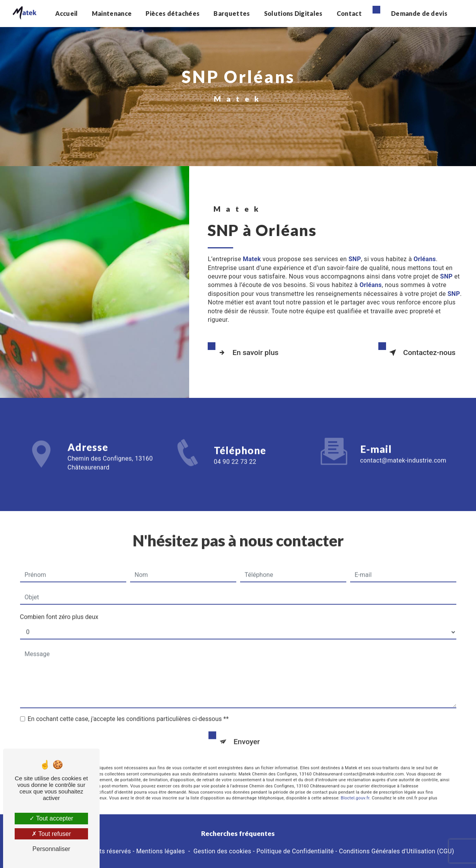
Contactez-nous (421, 353)
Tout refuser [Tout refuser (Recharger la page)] (51, 834)
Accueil (66, 13)
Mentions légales (161, 851)
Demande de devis (419, 13)
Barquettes (232, 13)
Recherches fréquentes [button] (238, 833)
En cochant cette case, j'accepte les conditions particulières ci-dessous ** (128, 709)
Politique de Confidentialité (295, 851)
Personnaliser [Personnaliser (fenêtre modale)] (51, 849)
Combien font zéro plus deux (59, 607)
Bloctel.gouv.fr (355, 789)
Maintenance (112, 13)
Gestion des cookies (222, 851)
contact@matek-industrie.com (403, 451)
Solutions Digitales (293, 13)
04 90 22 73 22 (235, 471)
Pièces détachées (173, 13)
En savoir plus (247, 353)
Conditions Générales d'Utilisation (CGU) (396, 851)
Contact (349, 13)
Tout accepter (51, 818)
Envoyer (247, 732)
